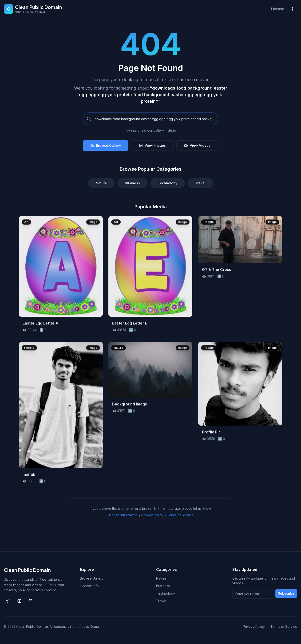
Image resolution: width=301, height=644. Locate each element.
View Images (152, 145)
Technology (168, 183)
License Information (123, 515)
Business (132, 183)
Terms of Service (180, 515)
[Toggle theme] (293, 9)
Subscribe (286, 593)
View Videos (197, 145)
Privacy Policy (152, 515)
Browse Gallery (106, 145)
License (278, 9)
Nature (101, 183)
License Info (89, 586)
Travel (200, 183)
